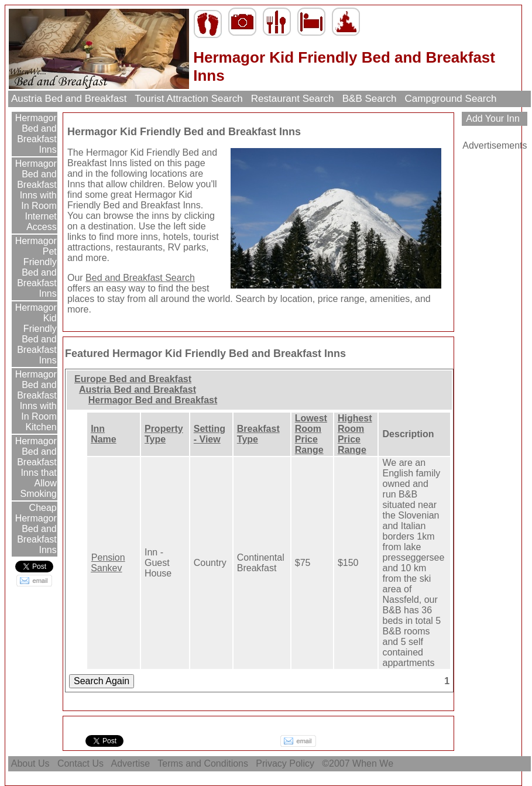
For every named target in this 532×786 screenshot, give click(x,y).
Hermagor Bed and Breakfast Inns (35, 134)
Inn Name (104, 434)
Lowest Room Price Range (311, 434)
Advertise (131, 763)
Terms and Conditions (203, 763)
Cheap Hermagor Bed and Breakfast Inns (36, 529)
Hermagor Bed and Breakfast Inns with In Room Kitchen (35, 401)
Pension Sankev (108, 563)
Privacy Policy (285, 763)
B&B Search (369, 99)
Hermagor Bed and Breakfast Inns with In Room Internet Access (35, 195)
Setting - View (210, 434)
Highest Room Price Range (355, 434)
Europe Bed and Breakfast (133, 379)
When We (374, 763)
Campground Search (451, 99)
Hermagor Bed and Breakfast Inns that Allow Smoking (35, 467)
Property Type (164, 434)
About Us (30, 763)
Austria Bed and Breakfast (69, 99)
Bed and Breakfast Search (140, 278)
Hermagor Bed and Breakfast (153, 400)
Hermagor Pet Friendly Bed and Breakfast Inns (35, 267)
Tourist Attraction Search (189, 99)
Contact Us (80, 763)
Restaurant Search (292, 99)
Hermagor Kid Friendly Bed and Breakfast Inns (35, 334)
